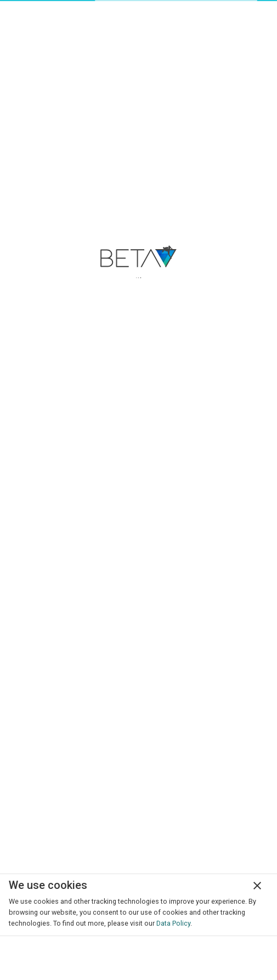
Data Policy (173, 923)
